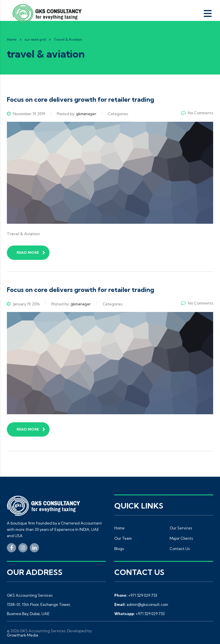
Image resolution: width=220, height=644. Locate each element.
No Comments (197, 113)
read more (31, 253)
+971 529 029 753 (143, 595)
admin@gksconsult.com (147, 604)
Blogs (119, 549)
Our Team (123, 538)
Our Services (181, 528)
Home (12, 39)
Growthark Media (22, 635)
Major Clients (181, 538)
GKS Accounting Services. (43, 631)
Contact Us (180, 549)
